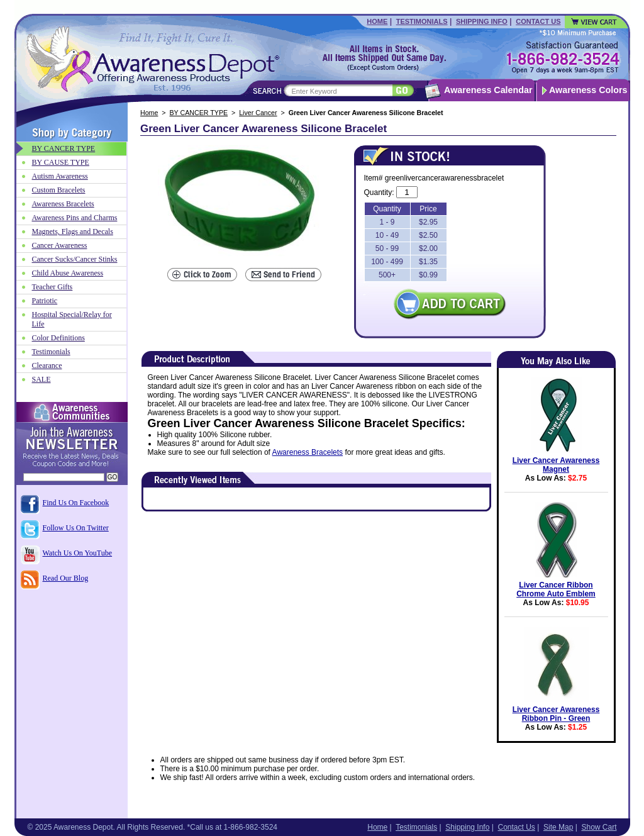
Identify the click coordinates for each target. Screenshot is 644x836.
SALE (42, 379)
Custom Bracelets (59, 190)
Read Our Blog (66, 578)
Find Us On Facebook (76, 503)
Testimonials (422, 21)
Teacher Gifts (53, 287)
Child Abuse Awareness (68, 273)
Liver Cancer (258, 113)
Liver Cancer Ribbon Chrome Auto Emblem (556, 589)
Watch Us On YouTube (78, 553)
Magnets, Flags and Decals (73, 231)
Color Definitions (58, 338)
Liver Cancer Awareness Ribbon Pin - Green (556, 714)
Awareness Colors (588, 90)
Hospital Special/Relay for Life (72, 319)
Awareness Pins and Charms (75, 218)
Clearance (47, 365)
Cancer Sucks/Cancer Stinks (75, 259)
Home (377, 21)
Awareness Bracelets (308, 452)
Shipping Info (482, 21)
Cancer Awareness (60, 245)
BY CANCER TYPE (199, 113)
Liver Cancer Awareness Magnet (556, 465)
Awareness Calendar (488, 90)
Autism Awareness (60, 176)
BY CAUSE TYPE (61, 162)
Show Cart (599, 827)
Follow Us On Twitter (76, 528)
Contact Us (538, 21)
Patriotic (45, 301)
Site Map (558, 827)
